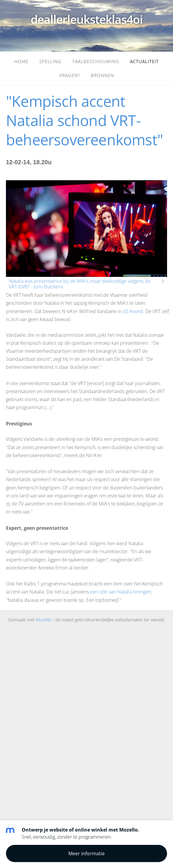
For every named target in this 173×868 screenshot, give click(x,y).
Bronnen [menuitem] (102, 75)
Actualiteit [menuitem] (144, 61)
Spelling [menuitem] (50, 61)
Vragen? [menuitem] (70, 75)
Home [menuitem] (21, 61)
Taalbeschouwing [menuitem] (96, 61)
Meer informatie (86, 853)
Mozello (44, 620)
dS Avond (133, 311)
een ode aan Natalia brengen (121, 592)
